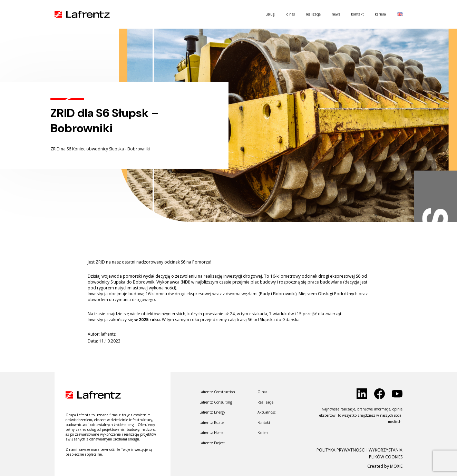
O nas (291, 14)
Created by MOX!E (385, 466)
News (336, 14)
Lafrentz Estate (212, 423)
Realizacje (313, 14)
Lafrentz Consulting (216, 402)
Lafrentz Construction (217, 392)
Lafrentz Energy (212, 412)
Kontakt (357, 14)
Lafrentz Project (212, 443)
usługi (270, 14)
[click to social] (362, 394)
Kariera (380, 14)
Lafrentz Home (211, 433)
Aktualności (267, 412)
